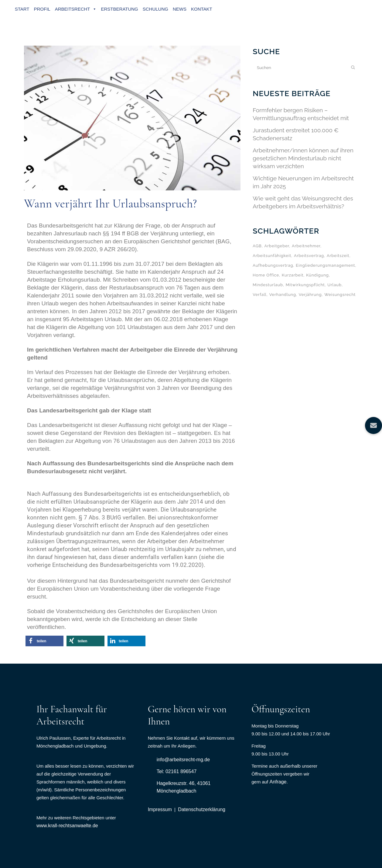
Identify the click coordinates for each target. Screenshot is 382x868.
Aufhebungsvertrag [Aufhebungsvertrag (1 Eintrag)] (273, 265)
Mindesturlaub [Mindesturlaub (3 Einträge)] (268, 285)
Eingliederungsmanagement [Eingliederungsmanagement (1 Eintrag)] (325, 265)
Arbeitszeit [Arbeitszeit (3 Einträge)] (338, 256)
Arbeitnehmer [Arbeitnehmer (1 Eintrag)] (306, 246)
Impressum (160, 809)
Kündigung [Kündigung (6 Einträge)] (317, 275)
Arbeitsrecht (76, 9)
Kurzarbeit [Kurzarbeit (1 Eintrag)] (293, 275)
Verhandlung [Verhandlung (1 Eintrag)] (283, 295)
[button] (44, 641)
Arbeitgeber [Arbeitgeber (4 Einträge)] (277, 246)
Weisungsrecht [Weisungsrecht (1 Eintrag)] (340, 295)
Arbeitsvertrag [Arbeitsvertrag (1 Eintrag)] (309, 256)
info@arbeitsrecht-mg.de (183, 760)
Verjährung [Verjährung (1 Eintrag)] (310, 295)
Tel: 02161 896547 (177, 771)
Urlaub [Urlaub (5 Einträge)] (334, 285)
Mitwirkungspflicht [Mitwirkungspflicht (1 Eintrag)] (305, 285)
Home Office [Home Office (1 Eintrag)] (266, 275)
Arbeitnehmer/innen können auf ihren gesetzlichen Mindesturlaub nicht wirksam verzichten (303, 158)
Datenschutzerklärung (202, 809)
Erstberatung (120, 9)
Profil (43, 9)
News (180, 9)
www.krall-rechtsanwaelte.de (67, 826)
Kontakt (202, 9)
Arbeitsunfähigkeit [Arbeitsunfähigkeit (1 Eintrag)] (272, 256)
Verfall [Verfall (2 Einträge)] (260, 295)
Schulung (156, 9)
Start (22, 9)
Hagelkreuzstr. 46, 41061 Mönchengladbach (184, 787)
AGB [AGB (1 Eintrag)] (257, 246)
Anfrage (278, 782)
